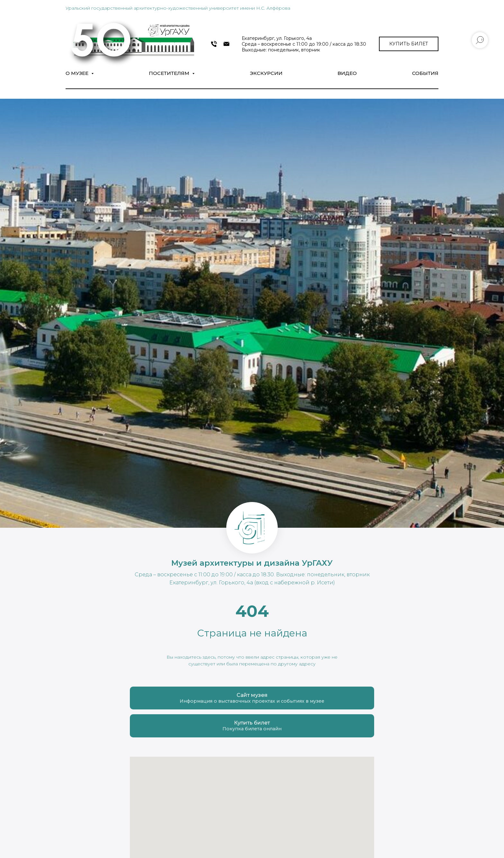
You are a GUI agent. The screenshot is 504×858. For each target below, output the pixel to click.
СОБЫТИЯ (425, 73)
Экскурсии (266, 73)
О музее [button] (78, 73)
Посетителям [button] (170, 73)
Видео (347, 73)
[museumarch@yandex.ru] (226, 44)
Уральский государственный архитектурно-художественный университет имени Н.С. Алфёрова (178, 8)
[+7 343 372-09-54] (214, 44)
